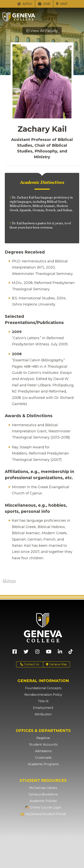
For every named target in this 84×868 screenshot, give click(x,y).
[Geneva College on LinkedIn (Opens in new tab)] (60, 653)
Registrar (43, 738)
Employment (43, 708)
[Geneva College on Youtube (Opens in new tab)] (49, 653)
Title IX (43, 701)
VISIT (62, 4)
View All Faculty (42, 31)
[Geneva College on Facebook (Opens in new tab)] (15, 653)
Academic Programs (43, 764)
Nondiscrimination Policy (43, 695)
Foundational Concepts (43, 688)
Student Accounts (43, 745)
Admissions (43, 751)
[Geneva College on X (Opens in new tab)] (26, 653)
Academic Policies (43, 801)
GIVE (44, 4)
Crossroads (43, 758)
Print (9, 581)
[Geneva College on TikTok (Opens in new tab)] (71, 653)
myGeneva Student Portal (43, 814)
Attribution (43, 714)
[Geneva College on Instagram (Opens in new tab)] (37, 653)
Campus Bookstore (43, 794)
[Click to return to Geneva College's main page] (19, 20)
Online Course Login (43, 807)
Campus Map (57, 664)
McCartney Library (43, 788)
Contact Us (30, 664)
